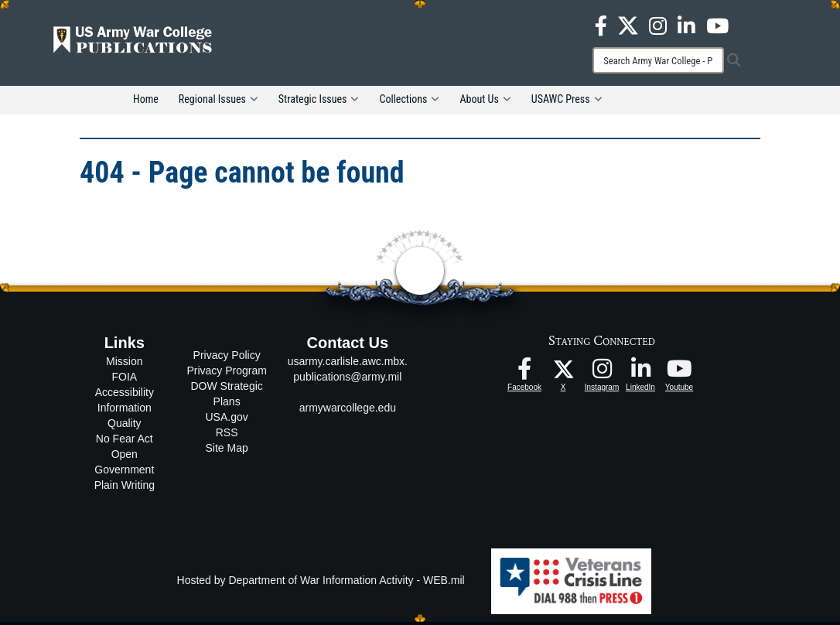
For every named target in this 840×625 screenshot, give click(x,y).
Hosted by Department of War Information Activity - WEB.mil (321, 583)
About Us (485, 102)
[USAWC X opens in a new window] (628, 25)
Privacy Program (226, 373)
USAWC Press (567, 102)
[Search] (658, 60)
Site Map (227, 450)
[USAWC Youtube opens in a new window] (717, 25)
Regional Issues (219, 102)
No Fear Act (125, 442)
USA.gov (227, 419)
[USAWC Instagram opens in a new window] (658, 25)
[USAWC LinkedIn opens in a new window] (686, 25)
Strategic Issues (319, 102)
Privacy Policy (227, 357)
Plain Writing (125, 488)
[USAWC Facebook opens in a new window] (601, 25)
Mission (124, 364)
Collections (409, 102)
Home (146, 102)
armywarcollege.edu (348, 411)
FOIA (124, 380)
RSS (227, 435)
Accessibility (125, 395)
